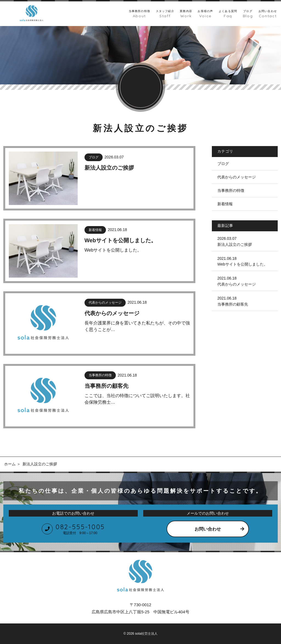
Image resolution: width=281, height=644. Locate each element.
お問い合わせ (208, 529)
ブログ (223, 164)
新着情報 (225, 204)
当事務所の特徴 (231, 190)
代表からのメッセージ (237, 177)
